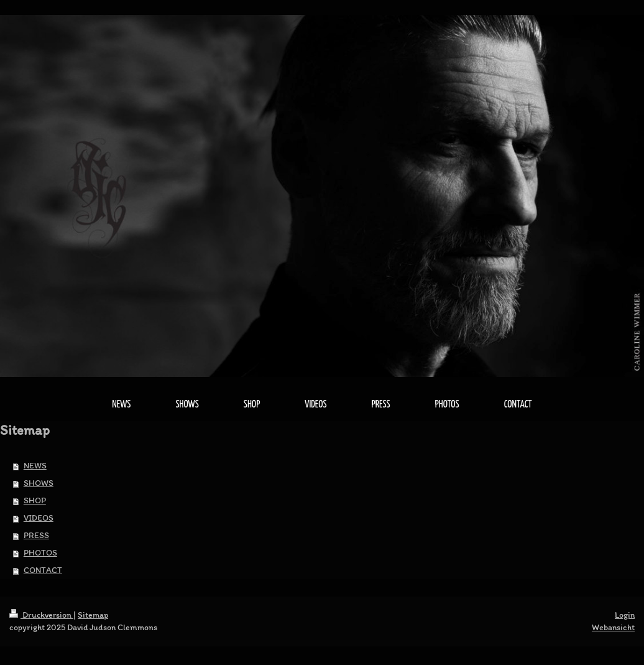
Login (625, 615)
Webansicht (613, 627)
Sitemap (93, 615)
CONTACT (43, 570)
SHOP (35, 500)
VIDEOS (39, 518)
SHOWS (39, 483)
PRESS (36, 535)
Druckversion (41, 615)
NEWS (35, 466)
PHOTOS (40, 553)
